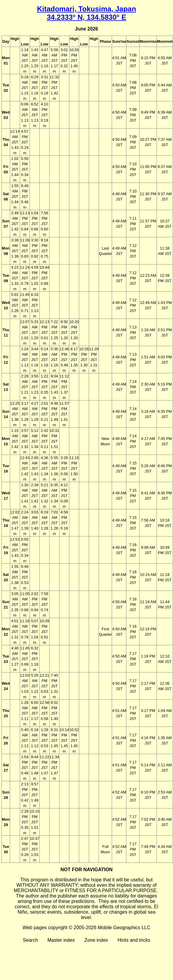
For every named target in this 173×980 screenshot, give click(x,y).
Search (30, 940)
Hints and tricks (134, 940)
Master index (61, 940)
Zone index (96, 940)
